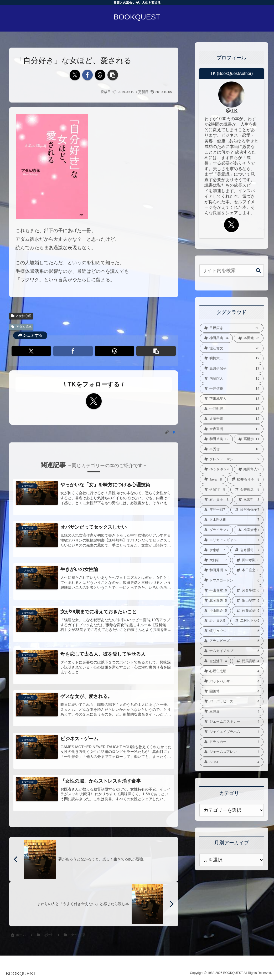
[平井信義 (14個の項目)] (232, 389)
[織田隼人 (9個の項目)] (249, 469)
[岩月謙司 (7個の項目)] (247, 550)
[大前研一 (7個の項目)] (215, 560)
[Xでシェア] (75, 75)
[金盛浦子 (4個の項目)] (215, 661)
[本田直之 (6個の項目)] (248, 570)
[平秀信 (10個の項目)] (232, 449)
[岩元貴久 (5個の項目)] (214, 621)
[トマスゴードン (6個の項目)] (232, 580)
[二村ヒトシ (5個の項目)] (247, 621)
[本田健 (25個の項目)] (249, 338)
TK (235, 111)
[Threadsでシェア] (100, 75)
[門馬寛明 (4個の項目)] (248, 661)
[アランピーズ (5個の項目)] (232, 641)
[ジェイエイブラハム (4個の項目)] (232, 732)
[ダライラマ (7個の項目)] (216, 530)
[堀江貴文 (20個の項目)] (232, 348)
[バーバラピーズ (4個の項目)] (232, 701)
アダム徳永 (21, 327)
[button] (113, 75)
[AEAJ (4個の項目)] (232, 762)
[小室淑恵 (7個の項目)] (249, 530)
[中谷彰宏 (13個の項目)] (232, 409)
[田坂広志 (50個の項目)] (232, 328)
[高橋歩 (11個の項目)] (249, 439)
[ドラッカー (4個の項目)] (232, 742)
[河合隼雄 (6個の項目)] (248, 590)
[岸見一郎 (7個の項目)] (214, 510)
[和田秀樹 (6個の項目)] (215, 570)
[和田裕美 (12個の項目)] (216, 439)
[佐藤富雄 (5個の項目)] (248, 611)
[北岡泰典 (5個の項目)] (215, 601)
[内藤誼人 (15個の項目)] (232, 379)
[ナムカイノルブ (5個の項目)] (232, 651)
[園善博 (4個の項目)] (232, 691)
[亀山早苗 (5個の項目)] (248, 601)
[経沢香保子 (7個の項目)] (247, 510)
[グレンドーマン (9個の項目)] (232, 459)
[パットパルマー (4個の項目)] (232, 681)
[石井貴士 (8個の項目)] (216, 500)
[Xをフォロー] (94, 401)
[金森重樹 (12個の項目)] (232, 429)
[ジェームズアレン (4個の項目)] (232, 752)
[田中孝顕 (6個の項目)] (248, 560)
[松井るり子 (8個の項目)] (245, 479)
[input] (232, 271)
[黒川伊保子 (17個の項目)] (232, 369)
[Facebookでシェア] (87, 75)
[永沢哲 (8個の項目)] (249, 500)
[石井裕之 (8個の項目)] (247, 489)
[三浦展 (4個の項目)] (232, 712)
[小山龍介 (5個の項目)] (215, 611)
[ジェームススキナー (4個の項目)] (232, 722)
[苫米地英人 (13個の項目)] (232, 399)
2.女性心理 (21, 316)
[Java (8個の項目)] (213, 479)
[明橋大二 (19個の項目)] (232, 358)
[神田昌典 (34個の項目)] (216, 338)
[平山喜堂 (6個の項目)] (215, 590)
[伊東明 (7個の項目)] (214, 550)
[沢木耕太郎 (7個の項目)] (232, 520)
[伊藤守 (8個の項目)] (214, 489)
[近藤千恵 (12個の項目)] (232, 419)
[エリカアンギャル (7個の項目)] (232, 540)
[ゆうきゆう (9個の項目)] (216, 469)
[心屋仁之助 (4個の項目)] (232, 671)
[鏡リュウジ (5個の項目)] (232, 631)
